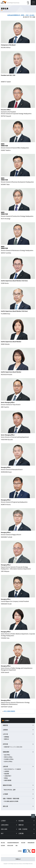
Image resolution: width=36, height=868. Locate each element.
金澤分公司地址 (8, 761)
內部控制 (7, 771)
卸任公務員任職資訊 (9, 711)
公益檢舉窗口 (8, 776)
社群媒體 (20, 851)
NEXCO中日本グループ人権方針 (13, 769)
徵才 (2, 833)
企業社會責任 (5, 825)
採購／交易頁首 (23, 829)
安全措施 (21, 821)
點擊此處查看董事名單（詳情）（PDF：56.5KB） (21, 15)
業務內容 (21, 825)
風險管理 (7, 774)
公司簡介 (7, 720)
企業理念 (5, 730)
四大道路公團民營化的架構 (11, 801)
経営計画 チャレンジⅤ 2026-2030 (13, 747)
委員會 (6, 778)
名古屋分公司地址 (9, 759)
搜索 (28, 4)
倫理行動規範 (8, 780)
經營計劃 (5, 744)
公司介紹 (5, 734)
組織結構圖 (6, 752)
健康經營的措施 (7, 785)
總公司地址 (7, 755)
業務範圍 (7, 737)
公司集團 (5, 794)
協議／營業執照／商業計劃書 (11, 798)
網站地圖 (3, 843)
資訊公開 (5, 806)
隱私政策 (3, 845)
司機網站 (18, 859)
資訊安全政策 (10, 845)
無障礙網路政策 (31, 843)
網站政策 (23, 843)
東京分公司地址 (8, 757)
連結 (17, 845)
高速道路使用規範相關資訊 (13, 843)
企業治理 (5, 766)
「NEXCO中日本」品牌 (9, 790)
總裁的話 (5, 725)
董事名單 (7, 739)
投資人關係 (4, 829)
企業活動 (21, 833)
